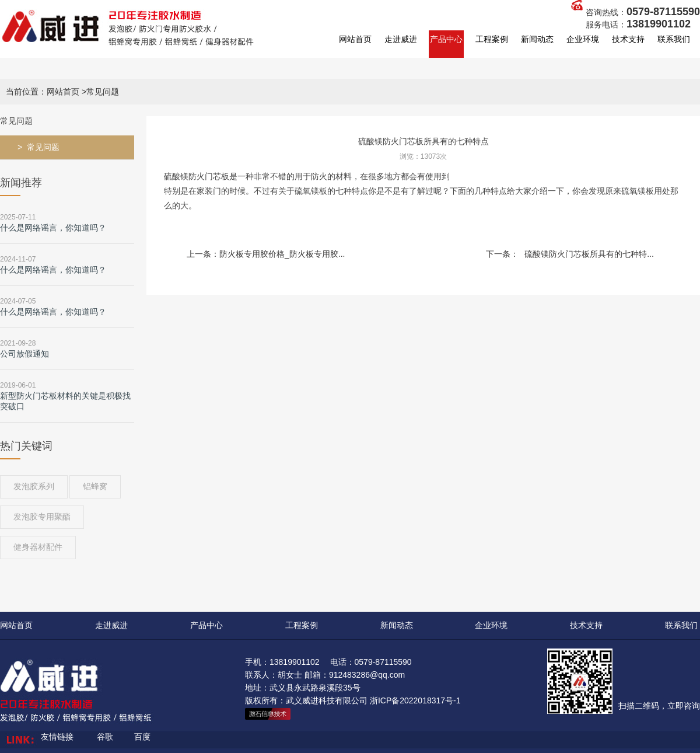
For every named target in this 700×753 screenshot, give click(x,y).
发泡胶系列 (34, 486)
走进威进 (401, 39)
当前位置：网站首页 (43, 92)
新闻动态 (537, 39)
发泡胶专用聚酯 (42, 517)
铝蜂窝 (95, 486)
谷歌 (105, 737)
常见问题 (43, 147)
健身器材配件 (38, 547)
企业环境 (583, 39)
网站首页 (355, 39)
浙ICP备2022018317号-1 (415, 700)
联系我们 (674, 39)
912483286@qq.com (367, 675)
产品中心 (446, 39)
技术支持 (628, 39)
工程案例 (492, 39)
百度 (142, 737)
